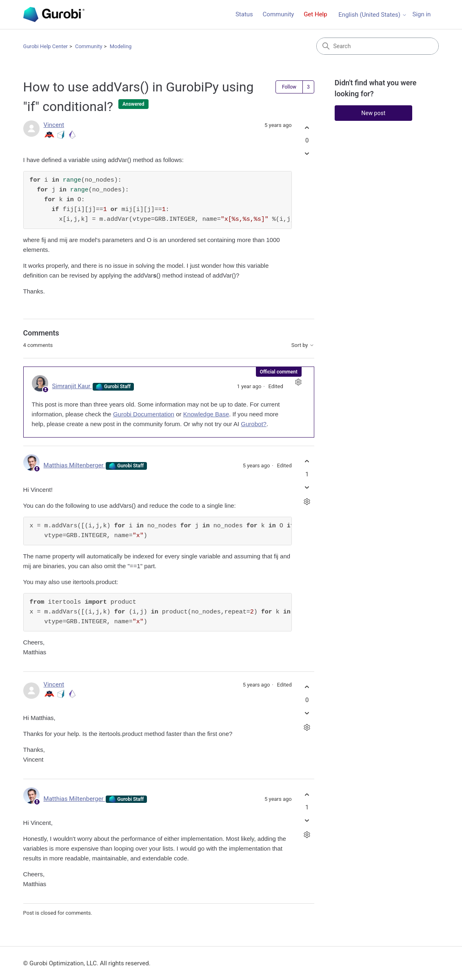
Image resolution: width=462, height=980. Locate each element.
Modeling (121, 46)
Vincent (54, 125)
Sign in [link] (421, 14)
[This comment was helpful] (307, 461)
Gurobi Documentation (144, 414)
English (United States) (373, 15)
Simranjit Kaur (72, 386)
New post (373, 113)
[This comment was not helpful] (307, 487)
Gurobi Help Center (46, 46)
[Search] (378, 46)
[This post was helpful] (307, 128)
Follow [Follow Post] (289, 87)
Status (244, 14)
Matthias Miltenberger (74, 465)
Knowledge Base (206, 414)
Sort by (303, 345)
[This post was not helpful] (307, 154)
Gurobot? (254, 424)
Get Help (315, 14)
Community (279, 14)
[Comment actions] (299, 382)
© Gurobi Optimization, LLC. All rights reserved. (87, 963)
